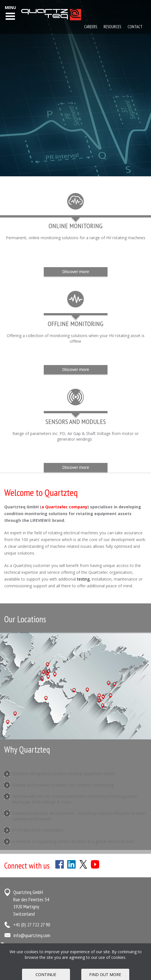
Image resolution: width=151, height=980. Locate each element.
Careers (91, 27)
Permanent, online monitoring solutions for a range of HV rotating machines (76, 238)
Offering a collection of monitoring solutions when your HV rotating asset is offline (76, 338)
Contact (135, 27)
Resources (112, 27)
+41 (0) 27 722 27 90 (32, 925)
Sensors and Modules (76, 422)
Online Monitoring (75, 226)
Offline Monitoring (75, 324)
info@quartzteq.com (32, 935)
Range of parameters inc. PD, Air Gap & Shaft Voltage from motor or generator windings (75, 436)
